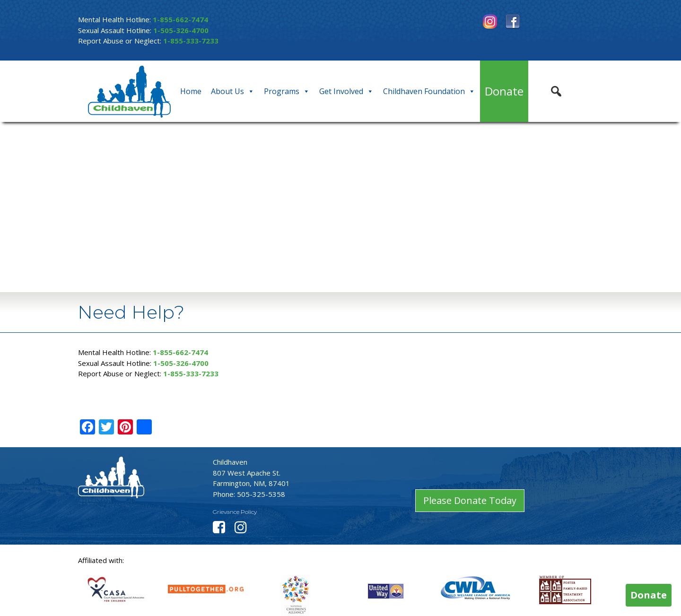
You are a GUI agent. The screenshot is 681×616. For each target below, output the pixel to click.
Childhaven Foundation (429, 91)
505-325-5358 (261, 494)
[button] (556, 91)
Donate (504, 91)
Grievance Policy (235, 512)
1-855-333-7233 (191, 41)
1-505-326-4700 (181, 30)
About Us (233, 91)
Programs (287, 91)
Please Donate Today (470, 500)
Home (191, 91)
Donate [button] (649, 595)
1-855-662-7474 (180, 19)
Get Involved (346, 91)
